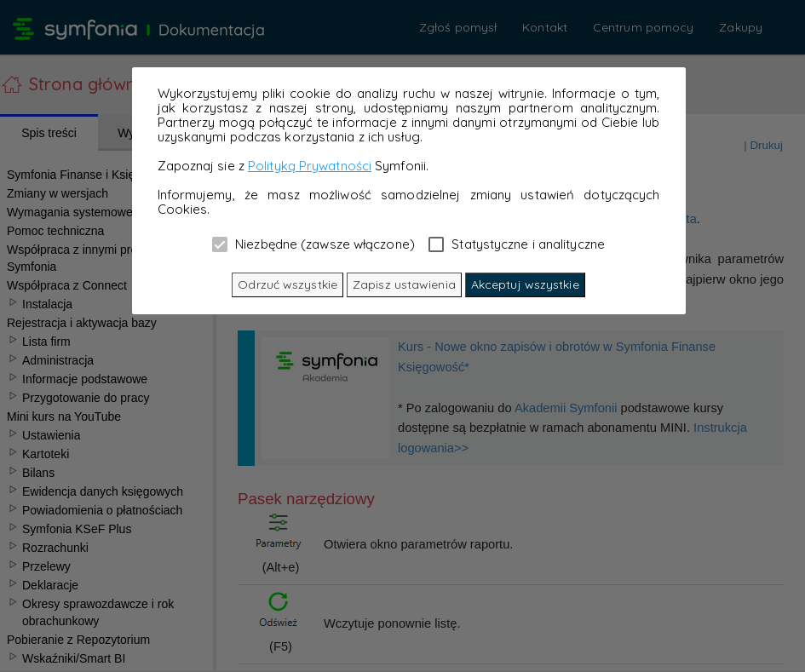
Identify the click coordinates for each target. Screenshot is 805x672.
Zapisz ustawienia (404, 284)
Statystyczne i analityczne (517, 244)
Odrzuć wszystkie (287, 284)
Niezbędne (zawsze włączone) (313, 244)
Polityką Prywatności (310, 166)
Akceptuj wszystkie (525, 284)
